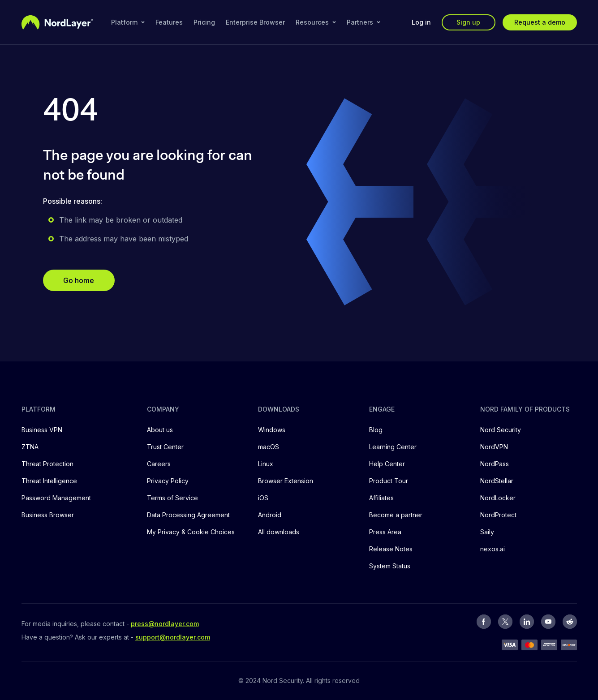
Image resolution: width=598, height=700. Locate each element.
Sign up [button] (468, 22)
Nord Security (501, 430)
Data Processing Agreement (188, 515)
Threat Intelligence (49, 481)
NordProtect (498, 515)
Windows (272, 430)
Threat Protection (47, 464)
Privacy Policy (168, 481)
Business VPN (42, 430)
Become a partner (396, 515)
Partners (364, 22)
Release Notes (391, 549)
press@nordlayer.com (165, 624)
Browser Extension (286, 481)
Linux (266, 464)
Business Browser (48, 515)
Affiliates (381, 498)
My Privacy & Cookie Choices (191, 532)
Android (270, 515)
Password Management (56, 498)
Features (169, 22)
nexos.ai (493, 549)
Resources (316, 22)
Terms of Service (172, 498)
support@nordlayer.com (173, 637)
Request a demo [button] (540, 22)
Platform (128, 22)
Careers (159, 464)
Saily (487, 532)
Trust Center (165, 447)
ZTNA (30, 447)
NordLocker (498, 498)
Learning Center (393, 447)
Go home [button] (79, 280)
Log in (421, 22)
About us (160, 430)
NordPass (495, 464)
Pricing (204, 22)
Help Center (387, 464)
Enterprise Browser (255, 22)
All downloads (279, 532)
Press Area (385, 532)
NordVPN (494, 447)
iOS (263, 498)
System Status (390, 566)
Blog (376, 430)
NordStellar (497, 481)
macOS (269, 447)
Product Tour (389, 481)
